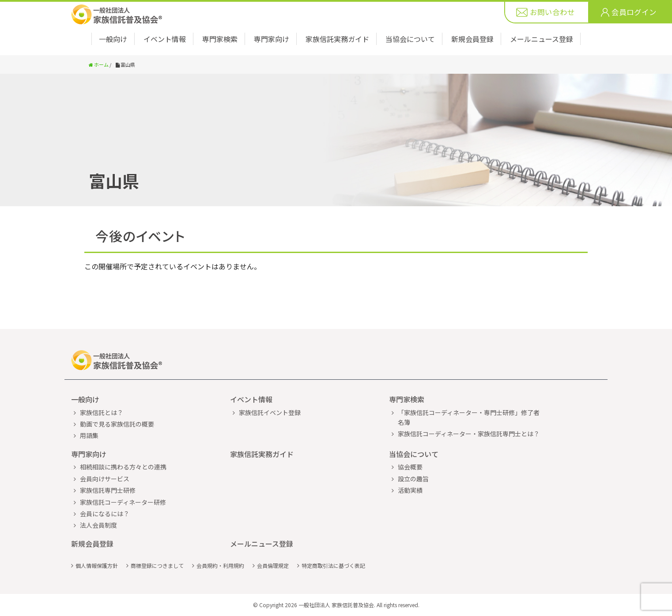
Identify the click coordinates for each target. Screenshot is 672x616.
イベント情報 (165, 39)
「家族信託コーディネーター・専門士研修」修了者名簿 (469, 417)
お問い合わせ (552, 12)
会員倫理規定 (273, 565)
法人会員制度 (98, 525)
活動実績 (410, 490)
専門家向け (272, 39)
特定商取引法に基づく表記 (333, 565)
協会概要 (410, 467)
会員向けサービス (105, 479)
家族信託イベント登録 (270, 412)
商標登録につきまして (157, 565)
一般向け (113, 39)
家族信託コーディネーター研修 (123, 502)
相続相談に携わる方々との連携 (123, 467)
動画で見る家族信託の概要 (117, 424)
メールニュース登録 (542, 39)
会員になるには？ (105, 514)
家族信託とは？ (102, 412)
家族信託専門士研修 (108, 490)
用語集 (89, 435)
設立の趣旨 (413, 479)
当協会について (410, 39)
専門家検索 (220, 39)
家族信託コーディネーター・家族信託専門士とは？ (469, 434)
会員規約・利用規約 (220, 565)
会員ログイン (634, 12)
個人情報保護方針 (97, 565)
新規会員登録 (472, 39)
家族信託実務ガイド (337, 39)
